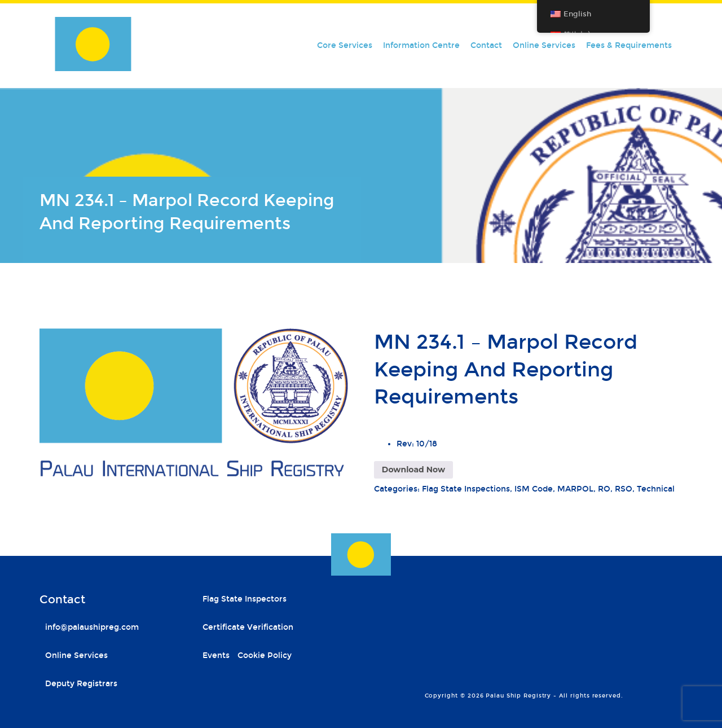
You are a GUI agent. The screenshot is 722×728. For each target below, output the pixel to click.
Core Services (345, 45)
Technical (656, 489)
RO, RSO (615, 489)
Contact (486, 45)
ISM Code (534, 489)
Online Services (544, 45)
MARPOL (575, 489)
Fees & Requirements (629, 45)
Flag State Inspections (466, 489)
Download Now (413, 470)
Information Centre (421, 45)
